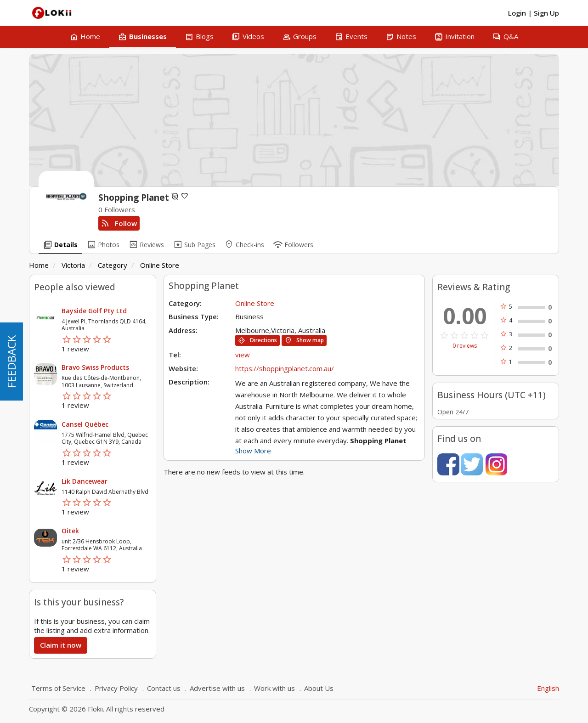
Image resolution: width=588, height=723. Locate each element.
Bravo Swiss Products (95, 367)
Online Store (160, 265)
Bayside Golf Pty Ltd (94, 311)
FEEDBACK (11, 361)
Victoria (73, 265)
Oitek (70, 531)
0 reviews (465, 346)
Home (39, 265)
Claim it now (61, 645)
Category (113, 265)
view (243, 355)
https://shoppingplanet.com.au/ (285, 368)
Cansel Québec (85, 424)
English (548, 688)
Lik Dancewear (85, 481)
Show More (253, 451)
